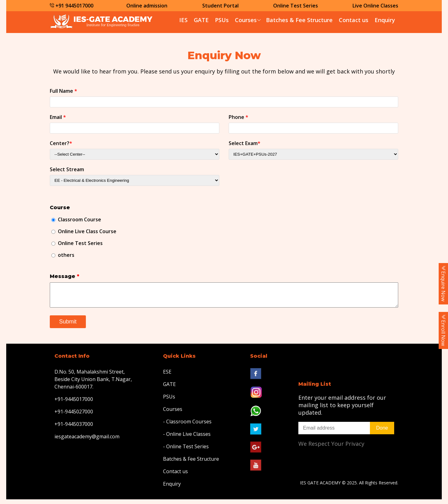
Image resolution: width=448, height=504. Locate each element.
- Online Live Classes (187, 439)
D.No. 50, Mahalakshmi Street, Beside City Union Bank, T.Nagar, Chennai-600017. (93, 384)
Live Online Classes (375, 6)
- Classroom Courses (187, 426)
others (66, 255)
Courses (246, 20)
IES (183, 20)
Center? (61, 143)
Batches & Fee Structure (299, 20)
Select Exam (245, 143)
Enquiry (385, 20)
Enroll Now (443, 330)
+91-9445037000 (74, 429)
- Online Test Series (186, 451)
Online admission (147, 6)
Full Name (63, 91)
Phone (238, 117)
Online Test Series (296, 6)
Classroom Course (79, 219)
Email (58, 117)
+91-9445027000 (74, 416)
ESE (167, 376)
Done (382, 433)
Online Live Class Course (87, 231)
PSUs (222, 20)
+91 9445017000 (72, 6)
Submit (68, 326)
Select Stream (67, 169)
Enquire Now (443, 284)
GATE (201, 20)
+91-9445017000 (74, 404)
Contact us (354, 20)
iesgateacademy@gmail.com (87, 441)
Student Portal (220, 6)
